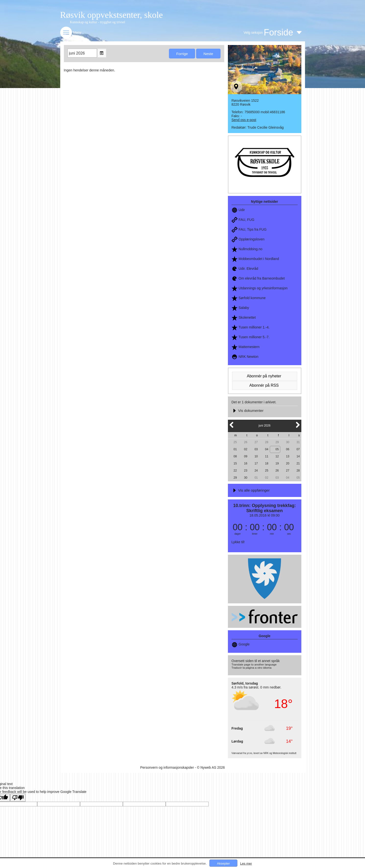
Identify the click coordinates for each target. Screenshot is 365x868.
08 (235, 456)
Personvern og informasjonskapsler (167, 767)
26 (246, 442)
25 (235, 442)
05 (277, 449)
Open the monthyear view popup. (102, 53)
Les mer (246, 863)
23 (246, 471)
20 (288, 463)
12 (277, 456)
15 (235, 463)
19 (277, 463)
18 (267, 463)
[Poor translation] (18, 798)
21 (298, 463)
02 (246, 449)
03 (256, 449)
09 (246, 456)
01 (235, 449)
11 (267, 456)
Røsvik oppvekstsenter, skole (112, 15)
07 (298, 449)
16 (246, 463)
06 (288, 449)
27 (256, 442)
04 (267, 449)
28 (267, 442)
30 (288, 442)
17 (256, 463)
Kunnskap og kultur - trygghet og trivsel (98, 22)
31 (298, 442)
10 (256, 456)
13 (288, 456)
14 (298, 456)
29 (277, 442)
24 (256, 471)
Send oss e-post (244, 120)
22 (235, 471)
